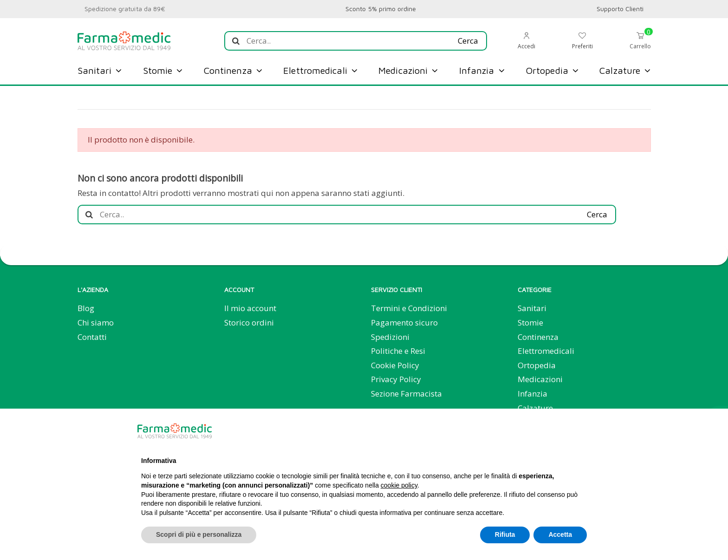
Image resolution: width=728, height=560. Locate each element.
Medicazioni (540, 379)
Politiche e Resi (398, 351)
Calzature (535, 408)
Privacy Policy (396, 379)
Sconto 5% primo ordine (381, 9)
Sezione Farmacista (406, 394)
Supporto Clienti (620, 9)
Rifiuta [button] (505, 534)
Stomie (530, 322)
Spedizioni (390, 337)
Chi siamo (96, 322)
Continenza (538, 337)
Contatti (92, 337)
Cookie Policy (395, 365)
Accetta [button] (560, 534)
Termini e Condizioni (409, 308)
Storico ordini (249, 322)
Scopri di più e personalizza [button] (199, 534)
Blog (86, 308)
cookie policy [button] (399, 485)
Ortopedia (537, 365)
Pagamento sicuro (404, 322)
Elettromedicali (546, 351)
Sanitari (532, 308)
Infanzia (533, 394)
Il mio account (250, 308)
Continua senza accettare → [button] (541, 431)
